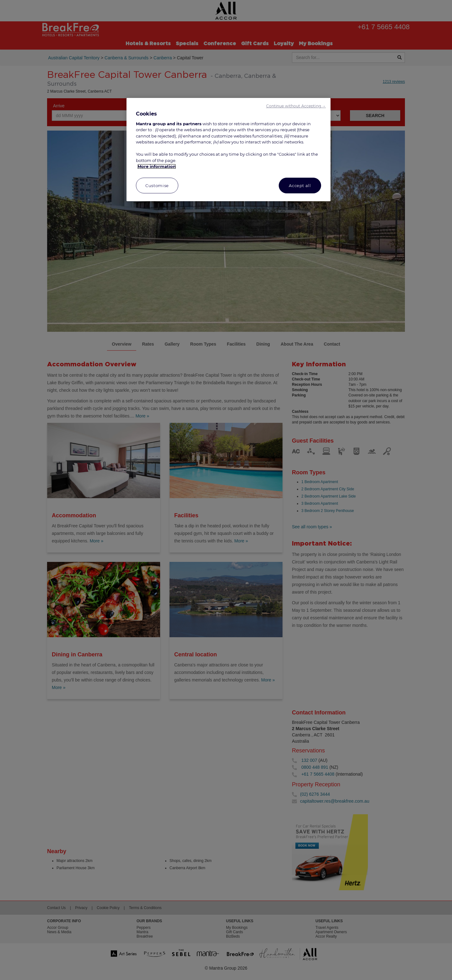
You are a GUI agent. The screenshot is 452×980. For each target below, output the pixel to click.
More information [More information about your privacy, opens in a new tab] (157, 166)
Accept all (300, 186)
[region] (229, 150)
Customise (157, 186)
